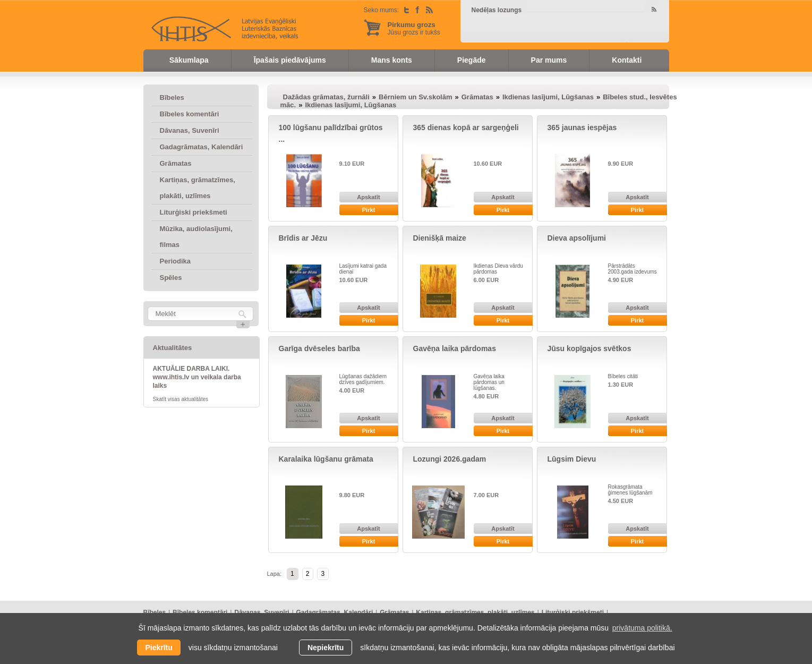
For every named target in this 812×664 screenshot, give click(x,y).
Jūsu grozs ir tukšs (414, 28)
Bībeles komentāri (190, 114)
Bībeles (172, 97)
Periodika (176, 261)
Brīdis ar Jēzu (303, 238)
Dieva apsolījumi (577, 238)
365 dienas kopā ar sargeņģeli (466, 127)
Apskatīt (368, 197)
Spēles (171, 278)
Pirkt (369, 210)
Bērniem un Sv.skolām (415, 97)
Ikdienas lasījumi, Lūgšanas (548, 97)
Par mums (549, 60)
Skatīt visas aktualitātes (181, 399)
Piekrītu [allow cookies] (159, 648)
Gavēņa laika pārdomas (455, 348)
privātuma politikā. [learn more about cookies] (642, 628)
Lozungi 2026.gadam (450, 459)
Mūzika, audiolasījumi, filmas (196, 237)
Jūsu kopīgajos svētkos (589, 348)
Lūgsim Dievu (572, 459)
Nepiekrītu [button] (326, 648)
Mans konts (392, 60)
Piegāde (472, 60)
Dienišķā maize (440, 238)
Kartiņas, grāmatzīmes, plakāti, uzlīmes (198, 188)
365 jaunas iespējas (582, 127)
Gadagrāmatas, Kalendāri (202, 147)
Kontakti (627, 60)
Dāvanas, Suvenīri (190, 130)
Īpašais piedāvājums (290, 60)
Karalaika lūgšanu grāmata (326, 459)
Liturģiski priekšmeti (194, 212)
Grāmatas (176, 163)
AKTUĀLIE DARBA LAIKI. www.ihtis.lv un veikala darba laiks (197, 377)
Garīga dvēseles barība (319, 348)
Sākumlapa (189, 60)
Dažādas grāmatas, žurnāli (326, 97)
